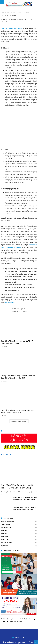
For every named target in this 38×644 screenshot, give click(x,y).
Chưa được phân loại (8, 504)
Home (3, 12)
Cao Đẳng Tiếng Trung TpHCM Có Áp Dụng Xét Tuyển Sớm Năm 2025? (18, 394)
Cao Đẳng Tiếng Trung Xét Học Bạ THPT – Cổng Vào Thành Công (18, 325)
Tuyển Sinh (5, 528)
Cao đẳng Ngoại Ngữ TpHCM (12, 28)
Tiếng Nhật (4, 519)
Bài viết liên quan (18, 291)
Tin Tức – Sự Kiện (7, 525)
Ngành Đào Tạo (11, 12)
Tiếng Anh (4, 513)
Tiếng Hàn (4, 516)
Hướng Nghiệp (6, 507)
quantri (5, 19)
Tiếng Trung (5, 522)
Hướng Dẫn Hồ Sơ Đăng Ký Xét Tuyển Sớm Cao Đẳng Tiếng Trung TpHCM (18, 359)
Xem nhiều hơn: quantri (18, 294)
